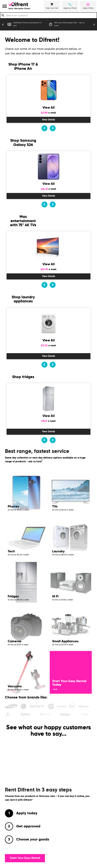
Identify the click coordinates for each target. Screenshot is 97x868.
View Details (49, 120)
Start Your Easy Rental (25, 858)
